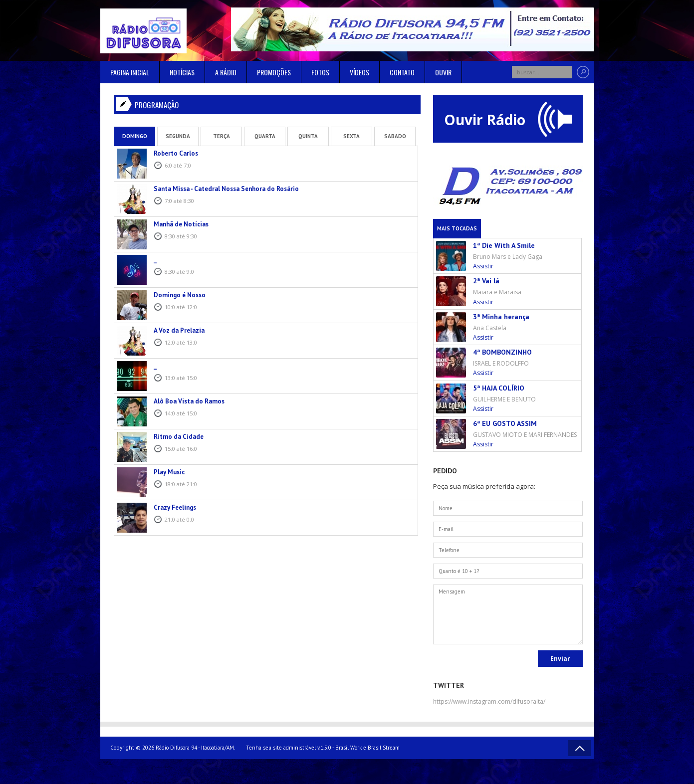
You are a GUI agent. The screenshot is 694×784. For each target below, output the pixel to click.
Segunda (178, 136)
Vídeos (359, 72)
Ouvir (443, 72)
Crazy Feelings (175, 507)
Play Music (169, 472)
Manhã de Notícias (181, 224)
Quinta (308, 136)
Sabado (395, 136)
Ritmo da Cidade (179, 437)
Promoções (274, 72)
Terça (222, 136)
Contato (402, 72)
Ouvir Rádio (508, 119)
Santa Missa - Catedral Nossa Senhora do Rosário (226, 189)
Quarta (265, 136)
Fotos (320, 72)
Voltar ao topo (580, 748)
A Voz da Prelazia (179, 330)
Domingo (135, 136)
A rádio (226, 72)
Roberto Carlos (176, 153)
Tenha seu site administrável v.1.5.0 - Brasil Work (304, 748)
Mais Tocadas (457, 228)
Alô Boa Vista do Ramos (189, 401)
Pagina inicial (130, 72)
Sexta (351, 136)
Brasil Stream (384, 748)
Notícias (182, 72)
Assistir (483, 266)
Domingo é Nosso (180, 295)
